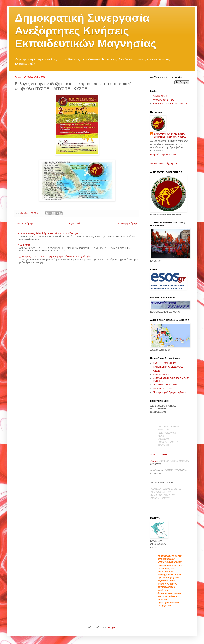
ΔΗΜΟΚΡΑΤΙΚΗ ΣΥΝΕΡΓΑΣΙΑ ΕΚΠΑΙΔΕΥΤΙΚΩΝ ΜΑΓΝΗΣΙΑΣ (170, 135)
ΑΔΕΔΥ (157, 371)
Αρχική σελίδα (75, 223)
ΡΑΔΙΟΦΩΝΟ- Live (162, 389)
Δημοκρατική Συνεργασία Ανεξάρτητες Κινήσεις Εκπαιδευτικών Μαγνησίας (86, 31)
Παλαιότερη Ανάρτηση (127, 223)
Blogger (112, 628)
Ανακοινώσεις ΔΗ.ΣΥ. (163, 100)
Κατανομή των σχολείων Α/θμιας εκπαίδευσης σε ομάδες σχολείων (50, 233)
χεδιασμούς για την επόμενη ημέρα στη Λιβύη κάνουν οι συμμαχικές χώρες (56, 257)
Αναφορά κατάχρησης (164, 163)
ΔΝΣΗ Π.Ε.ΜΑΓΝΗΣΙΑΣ (165, 363)
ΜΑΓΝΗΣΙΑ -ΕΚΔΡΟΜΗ (165, 385)
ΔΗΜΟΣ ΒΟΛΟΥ (161, 374)
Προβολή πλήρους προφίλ (163, 155)
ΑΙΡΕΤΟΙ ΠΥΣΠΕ (159, 455)
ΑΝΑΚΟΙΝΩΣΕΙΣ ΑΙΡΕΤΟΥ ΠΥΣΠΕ (170, 103)
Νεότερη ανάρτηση (25, 223)
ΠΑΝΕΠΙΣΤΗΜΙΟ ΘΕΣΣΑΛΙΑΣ (168, 367)
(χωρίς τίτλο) (24, 245)
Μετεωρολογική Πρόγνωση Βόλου (170, 392)
